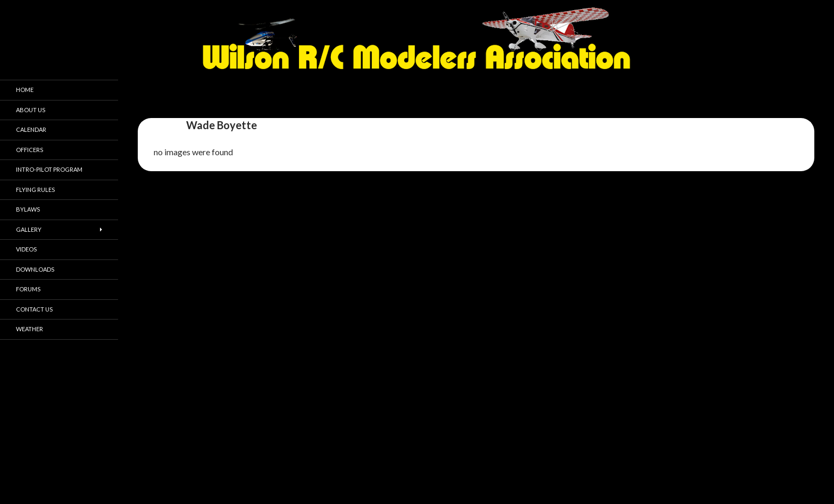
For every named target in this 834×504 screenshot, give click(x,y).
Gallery (29, 229)
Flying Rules (35, 190)
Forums (28, 289)
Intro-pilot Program (49, 169)
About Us (31, 110)
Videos (26, 249)
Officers (30, 150)
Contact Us (34, 309)
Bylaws (28, 209)
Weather (30, 329)
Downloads (35, 269)
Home (25, 90)
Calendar (31, 129)
